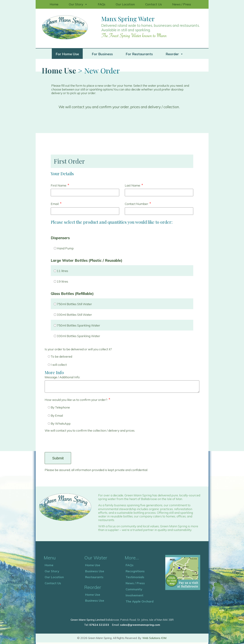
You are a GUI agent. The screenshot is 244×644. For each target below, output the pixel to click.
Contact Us (154, 4)
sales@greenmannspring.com (140, 626)
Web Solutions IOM (154, 639)
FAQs (102, 4)
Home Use (59, 70)
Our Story (52, 573)
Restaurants (94, 579)
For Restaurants (139, 54)
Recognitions (135, 573)
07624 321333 (99, 626)
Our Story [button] (78, 4)
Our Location (125, 4)
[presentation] (71, 443)
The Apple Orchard (140, 603)
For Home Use (67, 54)
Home (54, 4)
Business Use (95, 573)
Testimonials (135, 579)
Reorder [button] (174, 54)
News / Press (182, 4)
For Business (102, 54)
